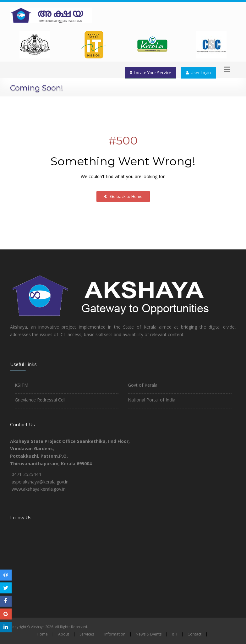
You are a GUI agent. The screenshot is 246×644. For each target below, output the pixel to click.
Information (115, 634)
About (64, 634)
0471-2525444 (26, 474)
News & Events (149, 634)
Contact (194, 634)
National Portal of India (152, 400)
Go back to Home (123, 196)
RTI (175, 634)
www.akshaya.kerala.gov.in (39, 489)
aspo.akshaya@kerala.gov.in (40, 482)
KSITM (22, 385)
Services (87, 634)
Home (42, 634)
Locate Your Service (150, 73)
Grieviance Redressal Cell (40, 400)
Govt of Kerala (143, 385)
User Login (198, 73)
